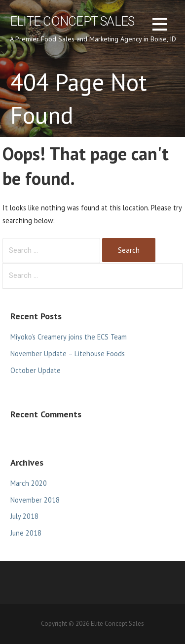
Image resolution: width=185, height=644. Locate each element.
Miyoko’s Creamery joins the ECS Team (69, 337)
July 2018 (24, 516)
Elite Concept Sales (72, 21)
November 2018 (35, 500)
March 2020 (29, 483)
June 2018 (26, 533)
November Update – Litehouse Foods (68, 354)
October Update (36, 370)
